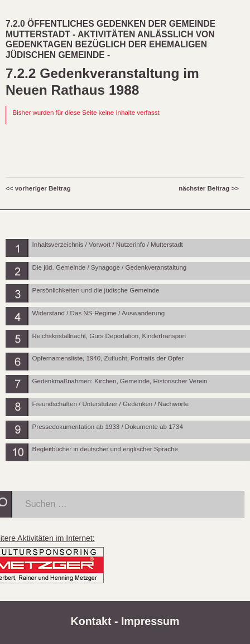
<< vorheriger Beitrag (38, 188)
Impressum (150, 621)
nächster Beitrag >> (209, 188)
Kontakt (91, 621)
